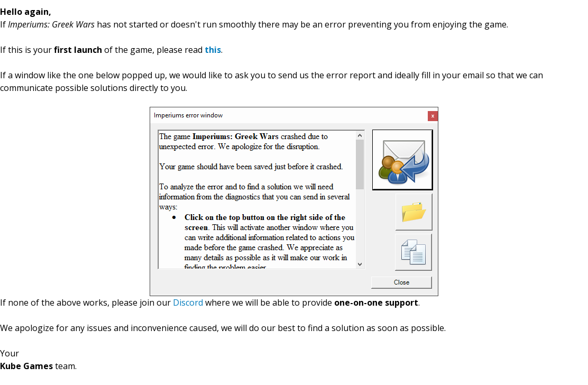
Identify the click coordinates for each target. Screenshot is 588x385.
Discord (188, 302)
